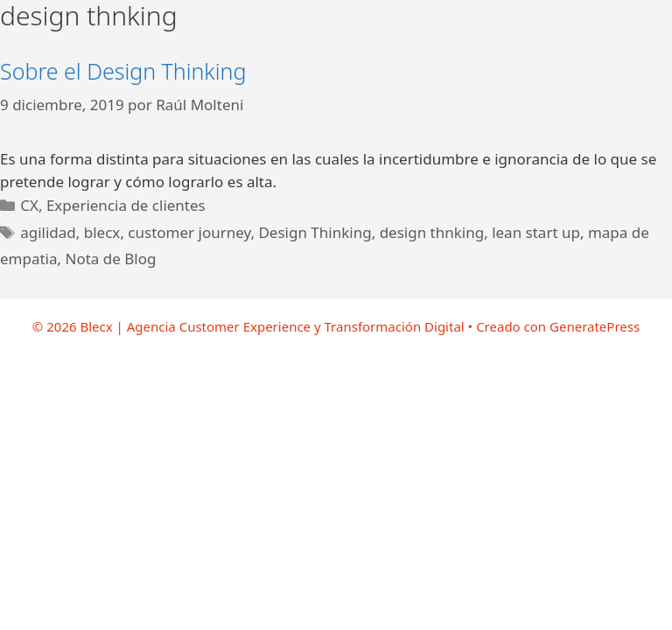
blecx (102, 232)
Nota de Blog (111, 259)
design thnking (432, 232)
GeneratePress (595, 326)
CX (29, 205)
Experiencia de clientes (126, 205)
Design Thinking (315, 232)
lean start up (536, 232)
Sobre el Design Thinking (123, 71)
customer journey (189, 232)
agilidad (48, 232)
